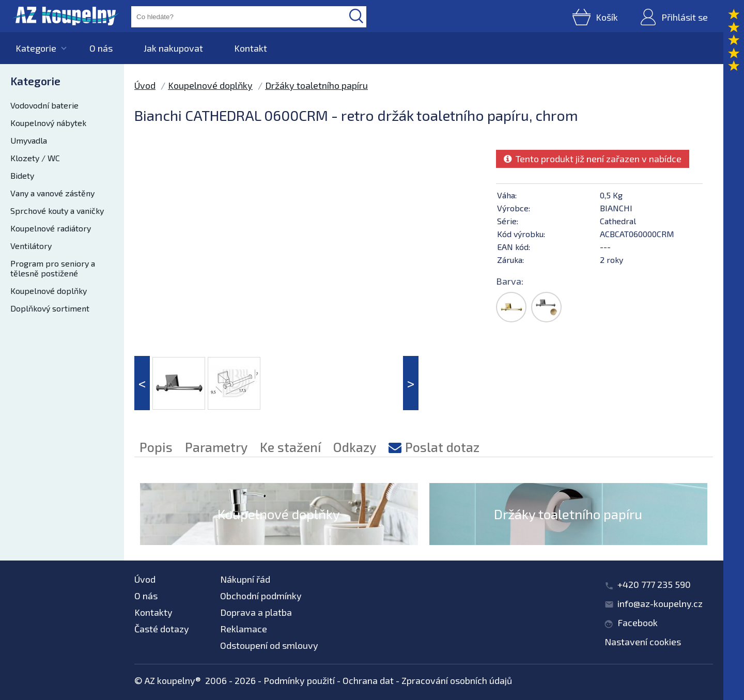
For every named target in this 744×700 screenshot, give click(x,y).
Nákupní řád (245, 579)
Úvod (145, 85)
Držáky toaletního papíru (316, 85)
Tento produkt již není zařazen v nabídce (593, 159)
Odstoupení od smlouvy (269, 645)
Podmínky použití (299, 680)
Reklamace (244, 629)
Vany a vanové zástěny (52, 193)
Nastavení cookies (643, 642)
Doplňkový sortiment (50, 308)
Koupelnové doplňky (49, 291)
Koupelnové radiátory (51, 228)
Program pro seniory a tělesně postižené (53, 268)
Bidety (22, 175)
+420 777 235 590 (654, 584)
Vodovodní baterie (44, 105)
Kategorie (36, 48)
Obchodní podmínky (261, 596)
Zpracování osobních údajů (457, 680)
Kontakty (153, 612)
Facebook (638, 623)
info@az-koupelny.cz (660, 603)
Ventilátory (31, 246)
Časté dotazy (162, 629)
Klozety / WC (35, 158)
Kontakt (251, 48)
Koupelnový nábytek (48, 123)
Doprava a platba (256, 612)
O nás (101, 48)
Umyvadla (29, 140)
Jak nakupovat (173, 48)
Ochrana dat (368, 680)
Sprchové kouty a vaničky (57, 211)
